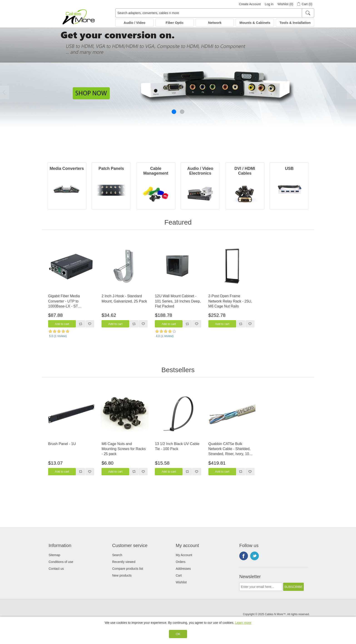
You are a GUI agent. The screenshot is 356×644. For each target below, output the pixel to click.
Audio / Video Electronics (200, 171)
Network (215, 23)
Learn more (243, 623)
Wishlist (181, 582)
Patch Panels (111, 168)
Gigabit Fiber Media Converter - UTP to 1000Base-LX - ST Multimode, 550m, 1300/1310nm (64, 301)
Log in (269, 4)
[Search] (308, 13)
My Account (184, 555)
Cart (179, 575)
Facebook (244, 556)
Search (117, 555)
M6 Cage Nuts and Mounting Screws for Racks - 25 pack (124, 449)
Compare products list (128, 569)
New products (122, 575)
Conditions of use (61, 562)
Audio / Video (135, 23)
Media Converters (67, 168)
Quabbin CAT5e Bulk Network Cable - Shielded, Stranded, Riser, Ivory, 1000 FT (231, 449)
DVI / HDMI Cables (245, 171)
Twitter (255, 556)
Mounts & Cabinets (255, 23)
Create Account (250, 4)
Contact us (56, 569)
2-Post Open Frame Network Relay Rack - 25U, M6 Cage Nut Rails (230, 301)
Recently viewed (124, 562)
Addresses (183, 569)
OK (178, 634)
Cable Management (156, 171)
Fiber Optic (175, 23)
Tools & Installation (295, 23)
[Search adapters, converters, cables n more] (215, 13)
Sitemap (54, 555)
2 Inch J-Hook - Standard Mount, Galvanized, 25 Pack (124, 298)
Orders (181, 562)
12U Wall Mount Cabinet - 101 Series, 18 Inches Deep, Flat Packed (178, 301)
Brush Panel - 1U (62, 444)
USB (289, 168)
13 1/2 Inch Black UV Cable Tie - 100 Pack (177, 446)
